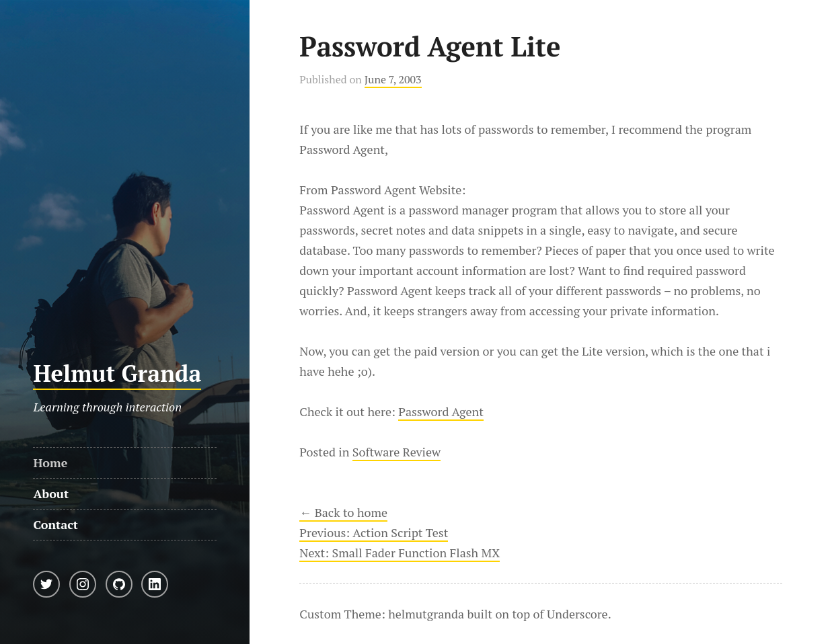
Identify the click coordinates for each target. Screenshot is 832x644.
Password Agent (441, 411)
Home (50, 462)
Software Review (396, 452)
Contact (55, 524)
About (51, 493)
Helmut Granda (117, 373)
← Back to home (343, 512)
